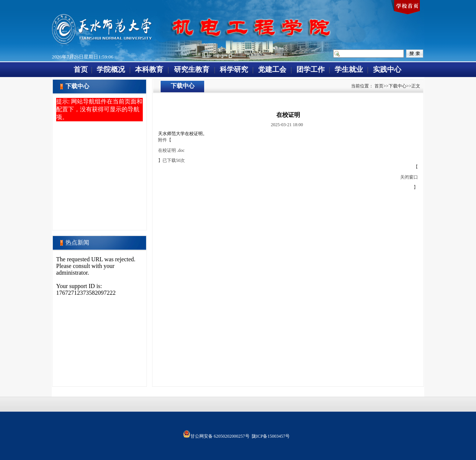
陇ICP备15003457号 (271, 436)
